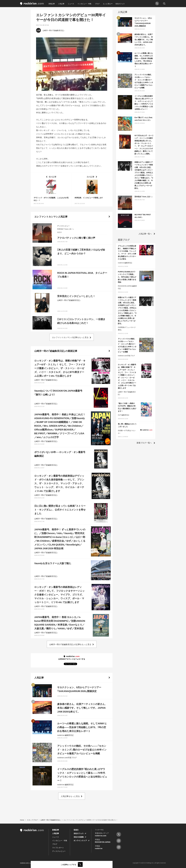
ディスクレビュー (59, 851)
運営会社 (76, 863)
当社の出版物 (79, 837)
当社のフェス (120, 4)
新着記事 (52, 4)
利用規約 (38, 863)
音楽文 (76, 830)
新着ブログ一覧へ (144, 443)
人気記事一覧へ (145, 234)
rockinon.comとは (26, 863)
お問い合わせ (66, 863)
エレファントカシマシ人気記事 (51, 216)
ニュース (71, 4)
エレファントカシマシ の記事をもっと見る (70, 337)
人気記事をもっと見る (70, 796)
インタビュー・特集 (84, 4)
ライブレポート (58, 848)
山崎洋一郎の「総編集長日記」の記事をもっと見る (70, 644)
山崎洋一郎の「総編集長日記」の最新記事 (56, 351)
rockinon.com (32, 4)
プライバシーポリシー (51, 863)
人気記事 (61, 4)
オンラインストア (80, 840)
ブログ (97, 4)
